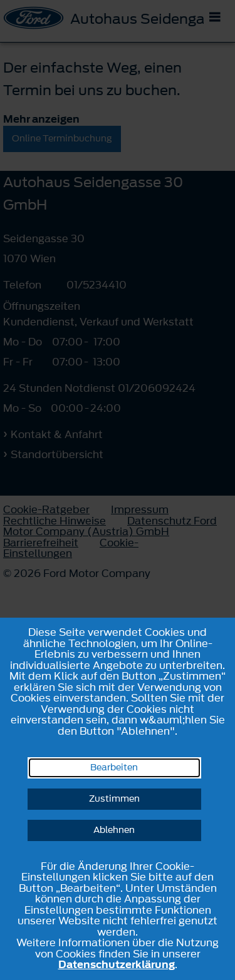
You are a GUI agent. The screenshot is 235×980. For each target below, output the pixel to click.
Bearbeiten (114, 768)
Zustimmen (114, 799)
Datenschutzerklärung (117, 964)
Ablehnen (114, 830)
